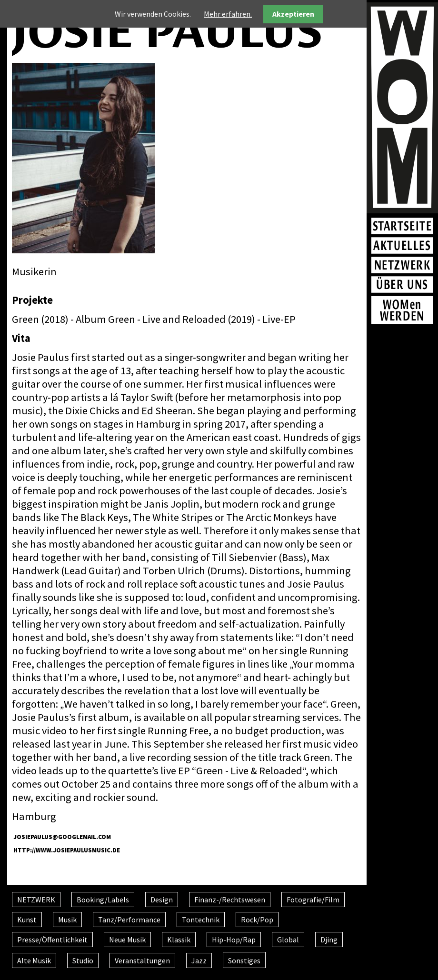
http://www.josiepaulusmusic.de (67, 850)
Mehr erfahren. (228, 14)
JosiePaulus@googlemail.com (62, 837)
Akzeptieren (293, 14)
